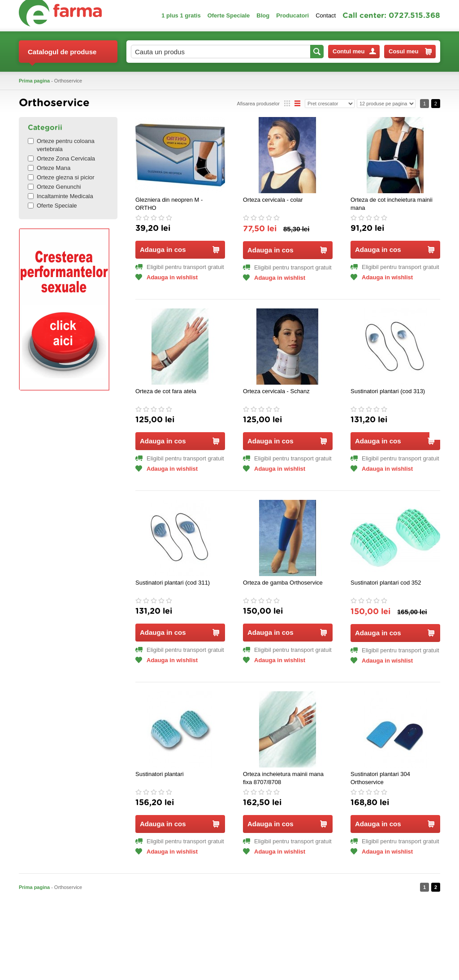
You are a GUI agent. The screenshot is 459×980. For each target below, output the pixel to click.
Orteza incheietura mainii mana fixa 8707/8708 (283, 778)
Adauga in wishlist (167, 277)
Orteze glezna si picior (61, 177)
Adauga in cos (180, 249)
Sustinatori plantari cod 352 (386, 583)
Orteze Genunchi (54, 187)
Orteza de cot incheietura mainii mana (392, 204)
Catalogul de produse (62, 55)
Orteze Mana (49, 168)
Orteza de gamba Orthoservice (283, 583)
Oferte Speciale (229, 15)
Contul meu (354, 51)
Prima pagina (34, 81)
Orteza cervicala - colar (273, 200)
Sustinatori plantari (160, 774)
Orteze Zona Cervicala (61, 158)
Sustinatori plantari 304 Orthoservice (380, 778)
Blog (263, 15)
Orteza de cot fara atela (166, 391)
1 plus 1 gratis (181, 15)
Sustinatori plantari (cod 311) (173, 583)
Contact (326, 15)
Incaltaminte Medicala (61, 196)
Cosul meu (410, 52)
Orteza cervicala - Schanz (276, 391)
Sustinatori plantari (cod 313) (388, 391)
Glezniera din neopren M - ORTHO (169, 204)
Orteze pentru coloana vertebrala (61, 145)
